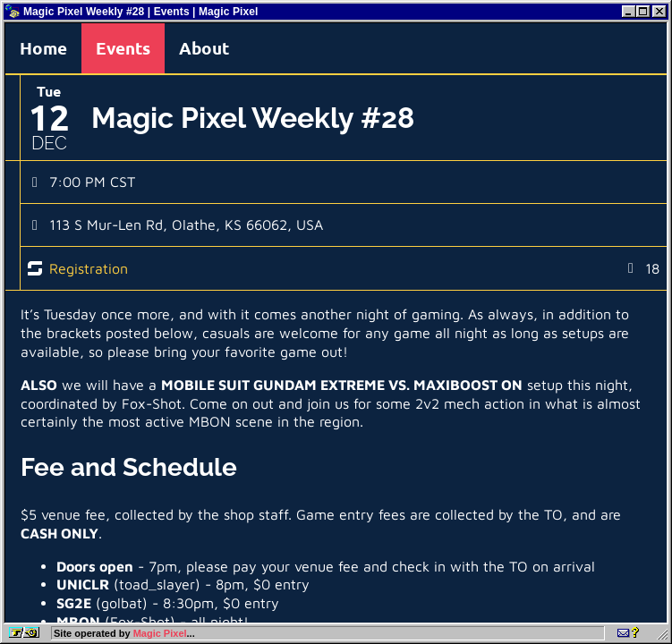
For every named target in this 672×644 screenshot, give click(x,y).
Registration (89, 268)
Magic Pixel (160, 633)
